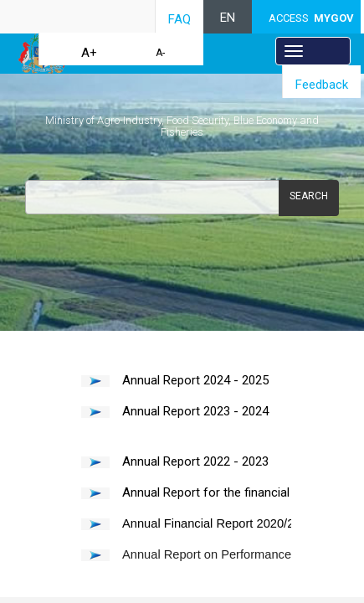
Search (309, 196)
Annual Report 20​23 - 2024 (195, 411)
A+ (89, 53)
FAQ (179, 19)
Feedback (322, 85)
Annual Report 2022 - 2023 (195, 461)
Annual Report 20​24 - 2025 (195, 380)
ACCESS (311, 18)
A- (160, 53)
